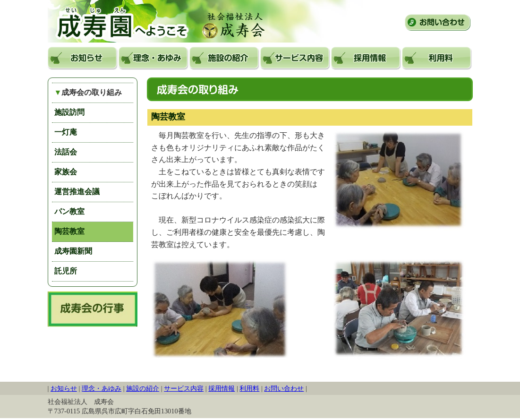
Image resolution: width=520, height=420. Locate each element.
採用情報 (366, 58)
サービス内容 (295, 58)
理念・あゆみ (153, 58)
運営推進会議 (77, 192)
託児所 (66, 271)
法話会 (66, 152)
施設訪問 (69, 112)
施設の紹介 (224, 58)
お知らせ (83, 58)
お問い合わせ (438, 22)
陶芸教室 (69, 231)
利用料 (437, 58)
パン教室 (69, 211)
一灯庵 (66, 132)
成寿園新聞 (73, 251)
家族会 (66, 172)
